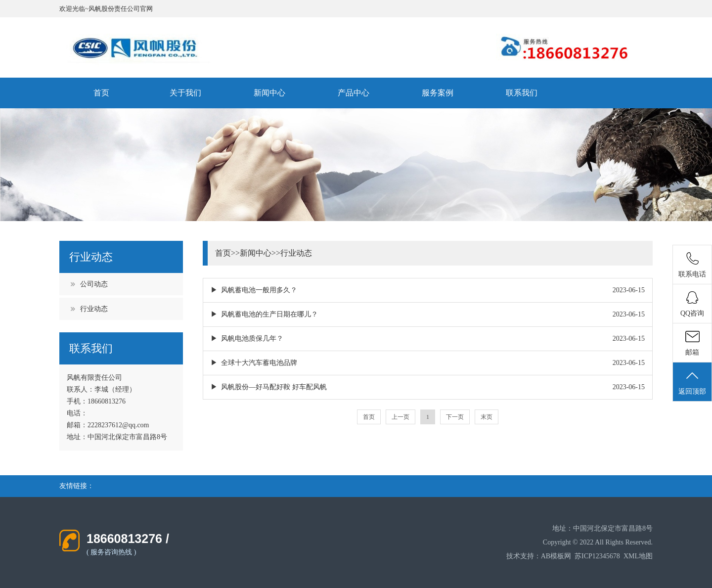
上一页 (400, 417)
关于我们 (185, 93)
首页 (101, 93)
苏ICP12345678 (597, 556)
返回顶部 (692, 382)
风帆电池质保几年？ (252, 339)
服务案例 (438, 93)
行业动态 (94, 309)
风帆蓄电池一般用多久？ (259, 290)
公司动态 (94, 284)
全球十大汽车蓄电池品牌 (259, 363)
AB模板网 (556, 556)
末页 (487, 417)
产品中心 (354, 93)
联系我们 (522, 93)
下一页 (455, 417)
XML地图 (638, 556)
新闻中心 (269, 93)
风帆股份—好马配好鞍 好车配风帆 (274, 387)
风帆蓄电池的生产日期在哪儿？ (269, 314)
